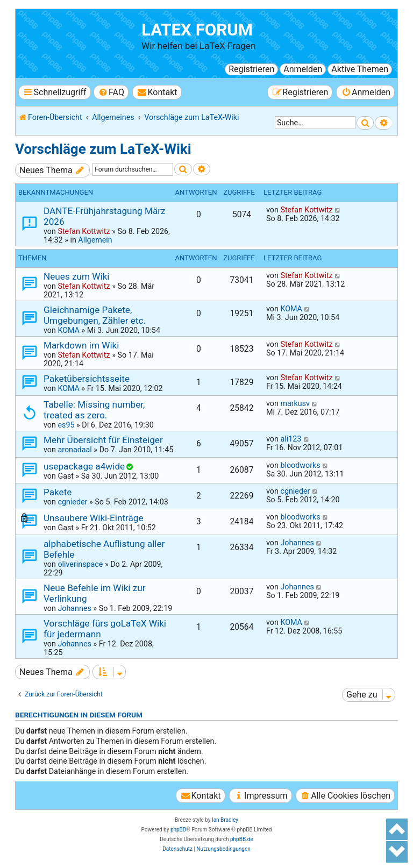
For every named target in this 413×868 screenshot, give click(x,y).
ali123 (291, 439)
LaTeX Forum (197, 30)
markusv (295, 403)
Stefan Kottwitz (84, 231)
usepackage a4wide (84, 466)
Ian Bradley (225, 820)
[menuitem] (111, 92)
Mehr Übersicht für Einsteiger (103, 440)
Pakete (58, 492)
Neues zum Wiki (77, 276)
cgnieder (72, 502)
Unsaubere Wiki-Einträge (94, 518)
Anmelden (303, 69)
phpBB (178, 830)
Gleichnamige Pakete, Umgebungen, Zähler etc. (95, 315)
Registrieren (251, 69)
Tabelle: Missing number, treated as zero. (94, 410)
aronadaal (74, 450)
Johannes (297, 543)
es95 (66, 425)
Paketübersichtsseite (87, 379)
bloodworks (300, 465)
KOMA (69, 330)
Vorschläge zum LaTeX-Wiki (103, 149)
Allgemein (95, 240)
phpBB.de (242, 839)
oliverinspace (80, 564)
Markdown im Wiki (81, 345)
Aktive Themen (360, 69)
